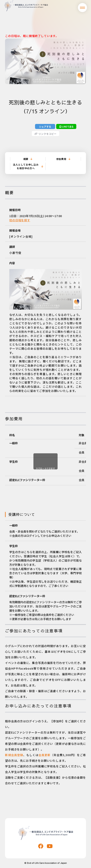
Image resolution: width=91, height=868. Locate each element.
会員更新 (44, 755)
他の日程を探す (20, 220)
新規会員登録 (14, 755)
